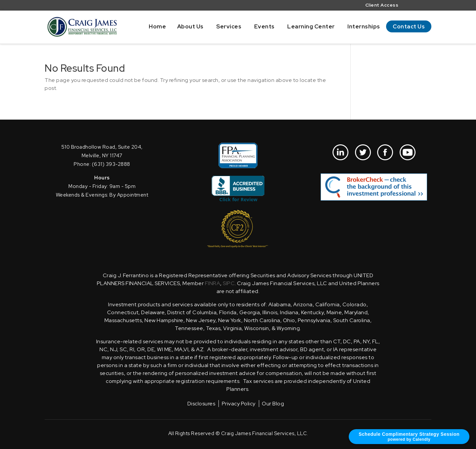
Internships (364, 26)
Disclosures (201, 404)
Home (157, 26)
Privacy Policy (239, 404)
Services (229, 26)
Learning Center (311, 26)
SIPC (229, 283)
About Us (190, 26)
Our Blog (273, 404)
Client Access (382, 5)
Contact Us (409, 26)
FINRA (213, 283)
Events (264, 26)
